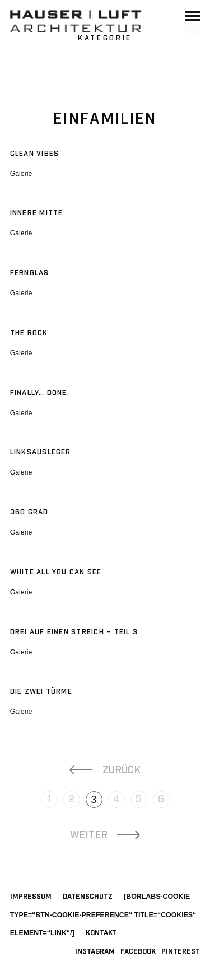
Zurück (122, 770)
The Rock (29, 333)
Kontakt (101, 933)
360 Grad (29, 512)
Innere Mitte (37, 213)
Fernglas (30, 273)
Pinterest (181, 952)
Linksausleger (41, 452)
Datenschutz (88, 897)
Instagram (95, 952)
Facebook (138, 952)
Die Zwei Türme (41, 692)
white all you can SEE (56, 572)
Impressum (31, 897)
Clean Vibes (35, 154)
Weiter (89, 835)
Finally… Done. (40, 393)
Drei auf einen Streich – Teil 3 (74, 632)
